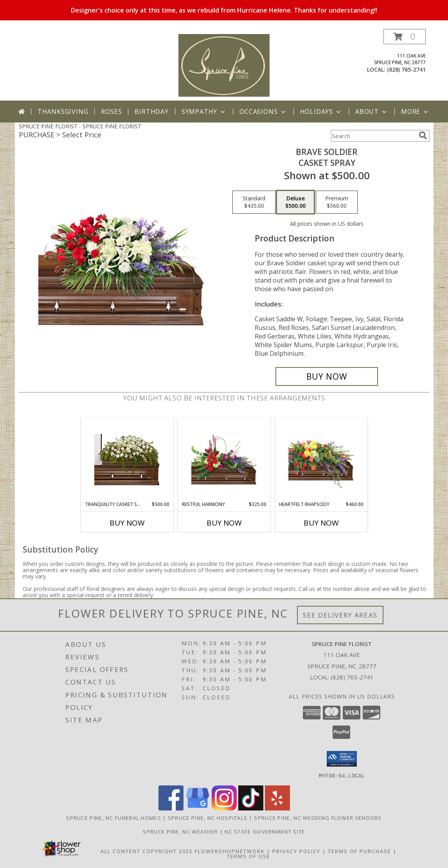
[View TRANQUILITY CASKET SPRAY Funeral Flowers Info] (127, 460)
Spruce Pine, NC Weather (180, 831)
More (415, 112)
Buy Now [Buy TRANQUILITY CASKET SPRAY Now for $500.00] (127, 523)
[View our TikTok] (251, 808)
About (372, 112)
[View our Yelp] (277, 808)
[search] (423, 135)
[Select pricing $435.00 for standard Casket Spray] (254, 202)
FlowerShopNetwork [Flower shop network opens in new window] (230, 851)
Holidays (321, 112)
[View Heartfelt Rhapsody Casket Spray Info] (321, 459)
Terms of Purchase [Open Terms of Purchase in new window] (360, 851)
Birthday (151, 112)
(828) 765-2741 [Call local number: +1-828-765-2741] (406, 69)
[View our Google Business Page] (198, 808)
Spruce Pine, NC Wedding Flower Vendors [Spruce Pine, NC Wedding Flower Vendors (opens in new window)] (318, 818)
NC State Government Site (265, 831)
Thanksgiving (63, 112)
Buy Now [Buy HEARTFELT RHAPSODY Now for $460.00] (321, 523)
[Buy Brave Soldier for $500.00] (327, 376)
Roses (111, 112)
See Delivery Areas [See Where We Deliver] (340, 615)
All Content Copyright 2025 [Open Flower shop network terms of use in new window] (147, 851)
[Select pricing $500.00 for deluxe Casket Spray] (295, 202)
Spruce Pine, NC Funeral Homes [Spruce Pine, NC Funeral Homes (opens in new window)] (114, 818)
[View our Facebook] (171, 808)
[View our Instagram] (224, 808)
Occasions (263, 112)
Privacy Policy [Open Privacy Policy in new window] (296, 851)
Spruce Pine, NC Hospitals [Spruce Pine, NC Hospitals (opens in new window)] (208, 818)
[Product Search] (373, 136)
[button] (405, 37)
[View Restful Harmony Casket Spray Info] (224, 459)
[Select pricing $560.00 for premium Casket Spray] (337, 202)
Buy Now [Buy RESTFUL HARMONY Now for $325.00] (224, 523)
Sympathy (204, 112)
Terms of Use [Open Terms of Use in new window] (249, 856)
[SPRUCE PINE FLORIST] (224, 65)
